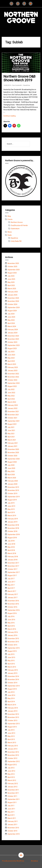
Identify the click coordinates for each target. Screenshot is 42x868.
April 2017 (11, 588)
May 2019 (11, 509)
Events (10, 219)
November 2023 (13, 339)
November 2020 (13, 453)
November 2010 (13, 828)
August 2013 (12, 727)
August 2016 (12, 613)
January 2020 (12, 484)
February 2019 (13, 519)
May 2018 (11, 547)
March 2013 (12, 743)
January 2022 (12, 408)
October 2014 (12, 683)
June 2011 (11, 809)
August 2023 (12, 348)
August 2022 (12, 386)
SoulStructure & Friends (19, 225)
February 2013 (13, 746)
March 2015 (12, 667)
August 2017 (12, 575)
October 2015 (12, 645)
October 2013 (12, 720)
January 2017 (12, 598)
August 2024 (12, 311)
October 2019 (12, 494)
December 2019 (13, 487)
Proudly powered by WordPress (13, 861)
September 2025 (14, 270)
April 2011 (11, 815)
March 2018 (12, 553)
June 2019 (11, 506)
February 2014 (13, 708)
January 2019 (12, 522)
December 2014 (13, 676)
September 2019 (14, 497)
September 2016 (14, 610)
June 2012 (11, 771)
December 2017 (13, 563)
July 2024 (11, 314)
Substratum (15, 229)
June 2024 (11, 317)
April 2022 (11, 399)
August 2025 (12, 273)
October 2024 (12, 304)
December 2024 (13, 298)
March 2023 (12, 364)
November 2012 (13, 755)
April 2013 (11, 739)
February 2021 (13, 443)
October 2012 (12, 758)
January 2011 (12, 825)
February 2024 (13, 330)
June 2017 (11, 582)
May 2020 (11, 471)
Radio (10, 235)
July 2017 (11, 579)
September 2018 (14, 534)
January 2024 (12, 333)
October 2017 (12, 569)
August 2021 (12, 424)
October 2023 (12, 342)
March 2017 (12, 591)
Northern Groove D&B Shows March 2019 (19, 78)
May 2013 (11, 736)
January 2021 (12, 446)
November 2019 (13, 490)
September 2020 (14, 459)
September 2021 (14, 421)
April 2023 (11, 361)
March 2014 (12, 705)
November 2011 (13, 793)
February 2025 (13, 292)
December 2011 (13, 790)
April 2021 (11, 437)
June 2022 (11, 393)
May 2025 (11, 282)
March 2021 (12, 440)
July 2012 (11, 768)
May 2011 (11, 812)
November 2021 (13, 415)
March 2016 (12, 629)
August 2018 (12, 538)
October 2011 (12, 796)
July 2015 (11, 654)
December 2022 (13, 374)
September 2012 (14, 761)
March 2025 (12, 289)
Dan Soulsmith (17, 85)
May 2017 (11, 585)
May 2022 (11, 396)
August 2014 (12, 689)
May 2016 (11, 623)
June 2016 (11, 620)
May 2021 (11, 434)
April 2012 (11, 777)
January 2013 (12, 749)
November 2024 (13, 301)
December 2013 (13, 714)
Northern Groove (17, 222)
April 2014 (11, 702)
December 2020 (13, 449)
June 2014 (11, 695)
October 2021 (12, 418)
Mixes (10, 232)
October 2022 (12, 380)
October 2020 (12, 456)
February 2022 (13, 405)
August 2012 (12, 765)
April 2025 (11, 285)
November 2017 (13, 566)
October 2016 (12, 607)
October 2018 (12, 531)
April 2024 (11, 323)
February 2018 (13, 557)
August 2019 (12, 500)
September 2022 (14, 383)
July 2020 (11, 465)
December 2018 (13, 525)
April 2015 (11, 664)
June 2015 (11, 657)
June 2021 (11, 430)
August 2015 (12, 651)
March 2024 (12, 326)
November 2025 (13, 263)
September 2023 (14, 345)
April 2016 (11, 626)
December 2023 (13, 336)
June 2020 (11, 468)
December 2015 (13, 639)
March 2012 (12, 780)
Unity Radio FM (16, 241)
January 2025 (12, 295)
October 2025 (12, 267)
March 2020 (12, 478)
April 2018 (11, 550)
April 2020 (11, 475)
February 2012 (13, 784)
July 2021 (11, 427)
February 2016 (13, 632)
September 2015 (14, 648)
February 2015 (13, 670)
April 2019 (11, 512)
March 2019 (12, 516)
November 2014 (13, 680)
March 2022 (12, 402)
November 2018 (13, 528)
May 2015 (11, 661)
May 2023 (11, 358)
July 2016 (11, 616)
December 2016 (13, 601)
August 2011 (12, 802)
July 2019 (11, 503)
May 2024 (11, 320)
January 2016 (12, 635)
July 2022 (11, 389)
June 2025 (11, 279)
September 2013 (14, 724)
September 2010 (14, 834)
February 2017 (13, 594)
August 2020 (12, 462)
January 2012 (12, 787)
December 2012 (13, 752)
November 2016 (13, 604)
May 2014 (11, 698)
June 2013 (11, 733)
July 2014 (11, 692)
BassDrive (27, 85)
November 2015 (13, 642)
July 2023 (11, 352)
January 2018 (12, 560)
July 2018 (11, 541)
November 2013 (13, 717)
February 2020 (13, 481)
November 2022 (13, 377)
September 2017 (14, 572)
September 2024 (14, 307)
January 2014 (12, 711)
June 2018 (11, 544)
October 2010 (12, 831)
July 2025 (11, 276)
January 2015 (12, 673)
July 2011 (11, 806)
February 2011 (13, 821)
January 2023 (12, 371)
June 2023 (11, 355)
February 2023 (13, 367)
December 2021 (13, 412)
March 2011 (12, 818)
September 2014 (14, 686)
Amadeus (34, 861)
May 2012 (11, 774)
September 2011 (14, 799)
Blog (9, 216)
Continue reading (13, 116)
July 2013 (11, 730)
